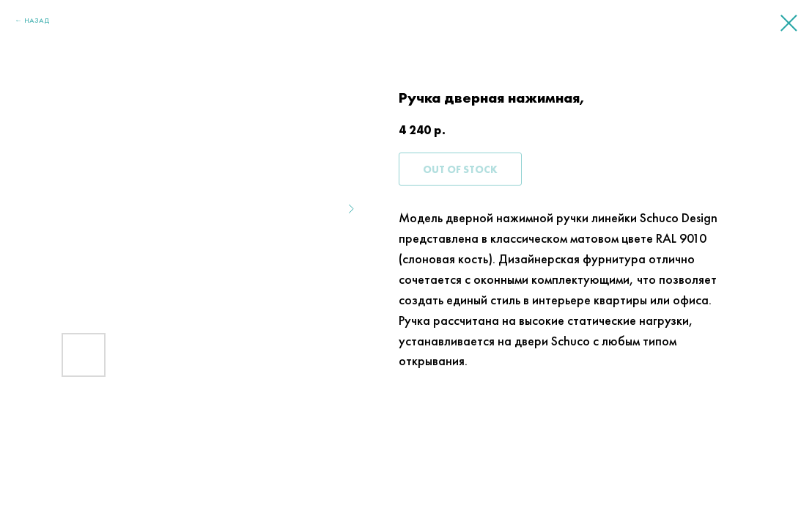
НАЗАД (37, 20)
